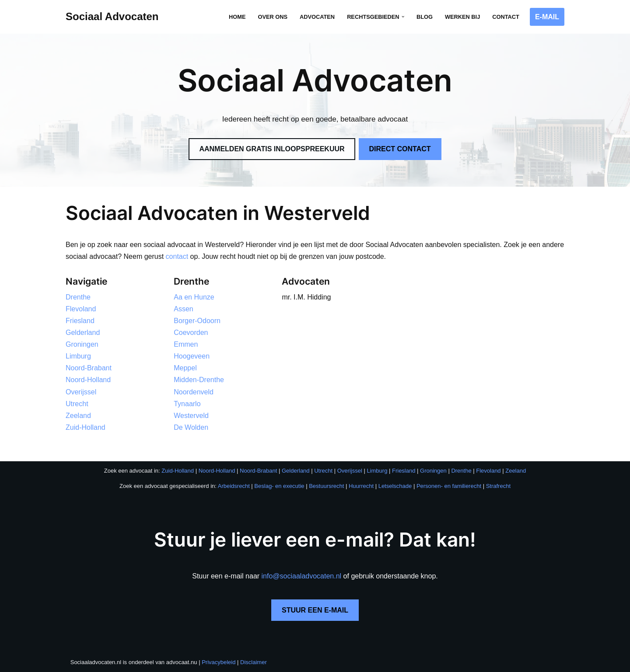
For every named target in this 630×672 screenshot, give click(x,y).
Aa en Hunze (194, 297)
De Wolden (191, 428)
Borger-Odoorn (197, 321)
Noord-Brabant (89, 368)
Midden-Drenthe (199, 380)
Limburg (78, 357)
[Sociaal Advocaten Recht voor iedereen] (112, 17)
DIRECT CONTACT (400, 149)
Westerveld (191, 416)
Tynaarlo (187, 404)
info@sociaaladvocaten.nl (302, 576)
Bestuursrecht (326, 486)
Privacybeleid (219, 663)
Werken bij (462, 17)
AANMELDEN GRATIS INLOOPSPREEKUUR (272, 149)
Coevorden (191, 333)
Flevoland (81, 309)
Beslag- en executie (279, 486)
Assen (183, 309)
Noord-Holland (88, 380)
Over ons (273, 17)
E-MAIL (547, 17)
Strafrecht (498, 486)
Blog (425, 17)
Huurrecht (361, 486)
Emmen (186, 344)
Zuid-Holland (86, 428)
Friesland (80, 321)
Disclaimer (254, 663)
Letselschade (395, 486)
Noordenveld (194, 392)
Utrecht (77, 404)
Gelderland (83, 333)
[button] (403, 17)
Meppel (185, 368)
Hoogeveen (192, 357)
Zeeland (78, 416)
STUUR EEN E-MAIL (315, 611)
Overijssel (81, 392)
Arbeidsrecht (234, 486)
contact (177, 256)
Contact (506, 17)
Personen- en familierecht (449, 486)
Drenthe (78, 297)
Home (237, 17)
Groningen (82, 344)
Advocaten (317, 17)
